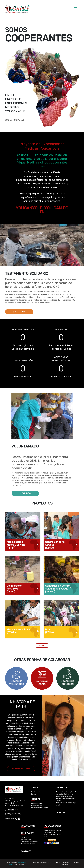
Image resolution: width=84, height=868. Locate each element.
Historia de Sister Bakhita (39, 808)
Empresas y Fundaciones (29, 842)
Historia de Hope (36, 806)
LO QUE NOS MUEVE (15, 120)
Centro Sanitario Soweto (65, 794)
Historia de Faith (36, 803)
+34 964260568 (13, 810)
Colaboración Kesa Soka (64, 796)
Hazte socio (25, 837)
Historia (33, 794)
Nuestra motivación (37, 792)
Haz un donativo (26, 840)
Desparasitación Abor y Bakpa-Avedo (67, 804)
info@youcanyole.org (14, 814)
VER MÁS (42, 645)
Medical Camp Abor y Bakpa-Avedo (66, 800)
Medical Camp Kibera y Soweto (67, 792)
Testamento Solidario (28, 844)
